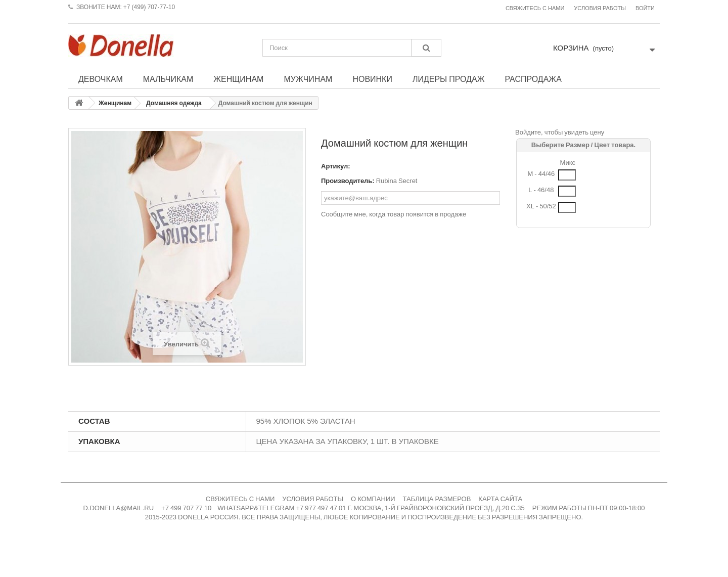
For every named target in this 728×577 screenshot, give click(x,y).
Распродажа (533, 79)
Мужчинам (308, 79)
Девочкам (101, 79)
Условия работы (600, 8)
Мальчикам (168, 79)
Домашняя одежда (174, 103)
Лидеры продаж (449, 79)
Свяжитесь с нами (535, 8)
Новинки (372, 79)
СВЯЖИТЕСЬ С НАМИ (240, 499)
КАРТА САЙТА (500, 499)
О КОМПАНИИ (373, 499)
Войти (645, 8)
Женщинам (238, 79)
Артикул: (336, 166)
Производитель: (348, 181)
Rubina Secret (397, 181)
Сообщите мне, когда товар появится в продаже (394, 214)
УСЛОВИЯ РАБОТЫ (313, 499)
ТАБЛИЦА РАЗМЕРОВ (437, 499)
